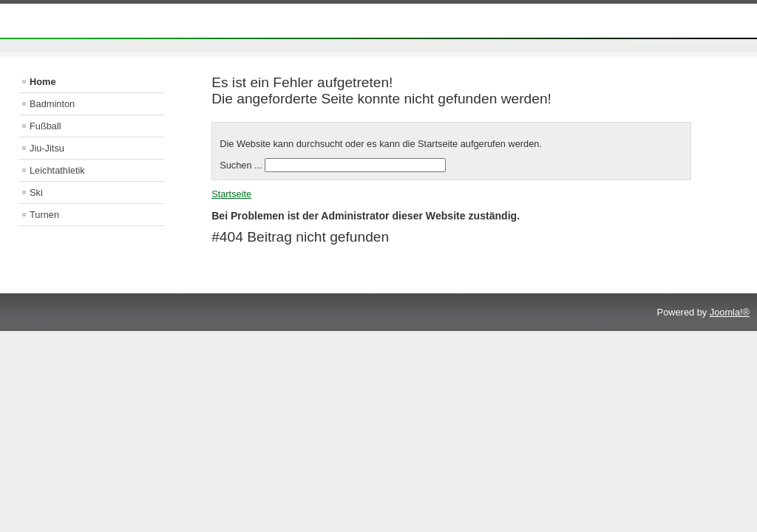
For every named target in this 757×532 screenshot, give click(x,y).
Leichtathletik (57, 170)
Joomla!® (730, 312)
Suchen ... (241, 165)
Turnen (44, 215)
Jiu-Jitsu (47, 148)
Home (43, 82)
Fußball (45, 126)
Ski (36, 192)
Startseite (231, 194)
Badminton (52, 104)
